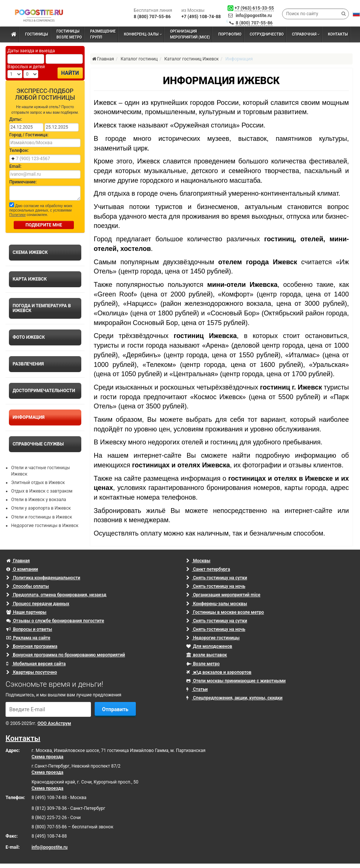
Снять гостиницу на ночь (216, 586)
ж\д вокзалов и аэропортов (219, 672)
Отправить (115, 709)
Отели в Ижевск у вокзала (39, 500)
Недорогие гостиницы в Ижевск (45, 526)
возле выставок (207, 655)
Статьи (197, 689)
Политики (17, 215)
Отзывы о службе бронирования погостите (55, 621)
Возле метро (203, 664)
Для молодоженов (209, 646)
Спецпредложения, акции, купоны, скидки (234, 698)
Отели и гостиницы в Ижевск (42, 517)
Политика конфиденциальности (43, 578)
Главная (18, 561)
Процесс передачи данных (38, 604)
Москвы (198, 561)
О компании (22, 569)
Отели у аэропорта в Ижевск (41, 508)
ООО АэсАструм (54, 723)
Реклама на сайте (28, 638)
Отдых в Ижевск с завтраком (42, 491)
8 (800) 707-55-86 (254, 23)
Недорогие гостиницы (213, 638)
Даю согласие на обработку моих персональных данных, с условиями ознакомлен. (41, 210)
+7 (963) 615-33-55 (254, 8)
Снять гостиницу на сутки (217, 578)
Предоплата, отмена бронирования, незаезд (56, 595)
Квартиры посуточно (32, 672)
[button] (356, 14)
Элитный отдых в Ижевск (38, 483)
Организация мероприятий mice (223, 595)
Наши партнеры (26, 612)
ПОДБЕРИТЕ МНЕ (44, 225)
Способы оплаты (28, 586)
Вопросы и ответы (29, 629)
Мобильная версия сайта (36, 664)
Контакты (23, 738)
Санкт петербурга (208, 569)
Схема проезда (48, 757)
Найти (70, 73)
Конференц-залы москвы (217, 604)
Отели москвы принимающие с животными (236, 681)
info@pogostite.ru (254, 16)
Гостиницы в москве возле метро (225, 612)
